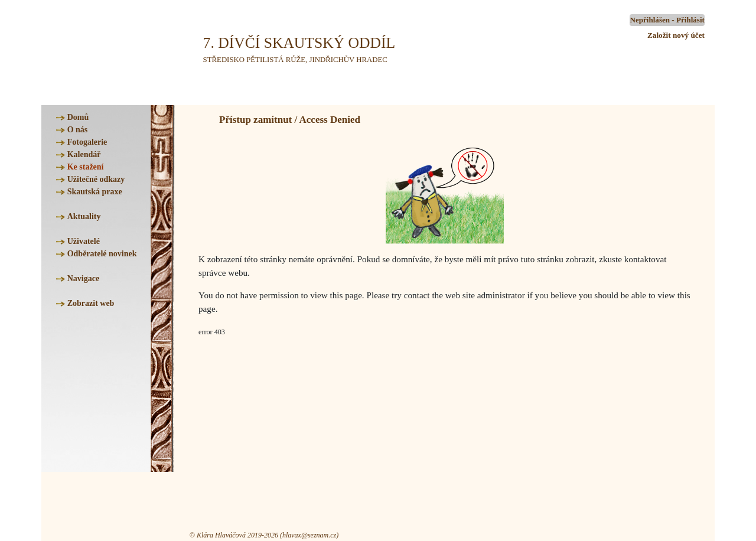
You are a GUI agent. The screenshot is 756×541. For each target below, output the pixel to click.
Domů (78, 117)
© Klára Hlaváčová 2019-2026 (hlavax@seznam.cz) (264, 535)
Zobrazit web (91, 303)
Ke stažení (86, 167)
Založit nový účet (676, 35)
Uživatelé (84, 241)
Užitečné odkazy (96, 179)
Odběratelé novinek (102, 254)
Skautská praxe (95, 192)
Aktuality (84, 216)
